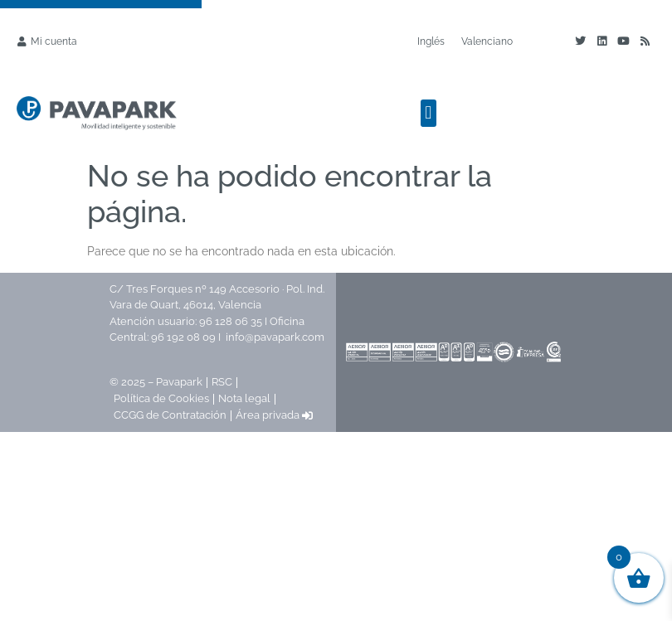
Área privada (274, 415)
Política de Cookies (161, 398)
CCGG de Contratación (170, 415)
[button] (429, 113)
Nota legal (244, 398)
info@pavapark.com (275, 337)
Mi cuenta (54, 41)
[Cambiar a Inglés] (431, 41)
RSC (222, 382)
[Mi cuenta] (22, 41)
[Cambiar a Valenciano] (487, 41)
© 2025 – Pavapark (156, 382)
